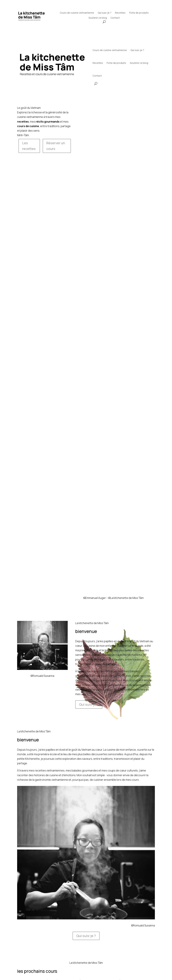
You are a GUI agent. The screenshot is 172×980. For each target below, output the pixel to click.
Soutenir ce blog (98, 18)
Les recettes (29, 146)
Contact (115, 18)
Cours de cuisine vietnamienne (77, 13)
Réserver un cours (56, 146)
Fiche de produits (139, 13)
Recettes (120, 13)
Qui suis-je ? (105, 13)
